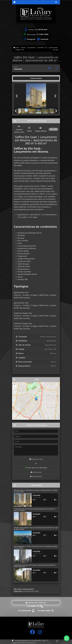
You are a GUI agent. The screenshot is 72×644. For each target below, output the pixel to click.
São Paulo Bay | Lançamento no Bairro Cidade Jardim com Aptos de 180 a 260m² (36, 491)
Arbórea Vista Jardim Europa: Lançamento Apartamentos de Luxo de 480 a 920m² (36, 528)
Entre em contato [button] (36, 603)
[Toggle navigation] (56, 2)
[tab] (20, 78)
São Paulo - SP (42, 47)
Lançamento (31, 47)
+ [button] (15, 385)
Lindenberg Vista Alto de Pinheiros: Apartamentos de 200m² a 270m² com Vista (35, 566)
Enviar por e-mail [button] (36, 459)
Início (16, 47)
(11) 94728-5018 (41, 30)
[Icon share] (29, 39)
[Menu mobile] (14, 2)
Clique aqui (18, 591)
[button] (17, 96)
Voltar (56, 50)
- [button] (15, 387)
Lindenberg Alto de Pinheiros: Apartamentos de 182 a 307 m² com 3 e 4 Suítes (35, 510)
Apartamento (53, 47)
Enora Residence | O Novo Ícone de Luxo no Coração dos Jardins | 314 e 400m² (36, 547)
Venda (23, 47)
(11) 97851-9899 (42, 34)
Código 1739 (20, 50)
